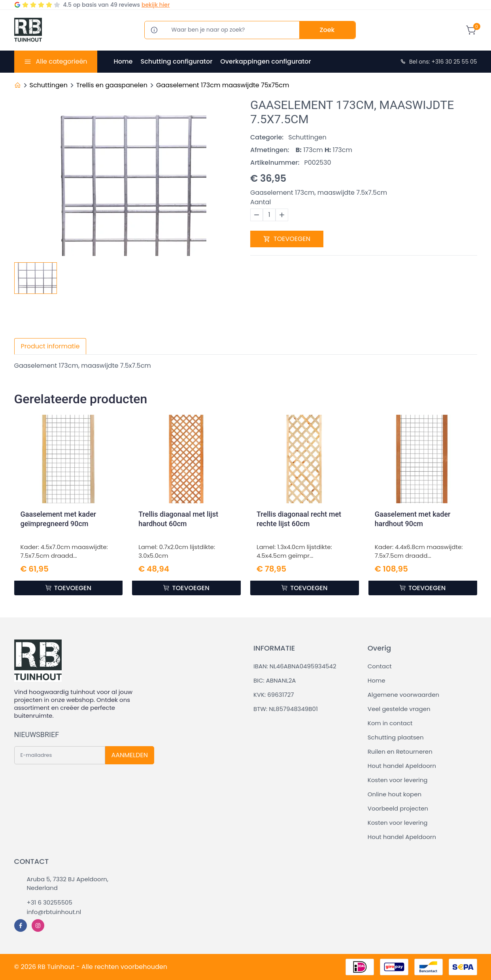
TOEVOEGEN (287, 239)
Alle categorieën (61, 61)
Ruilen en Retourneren (400, 751)
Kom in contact (390, 723)
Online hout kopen (395, 794)
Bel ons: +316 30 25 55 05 (438, 62)
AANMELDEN (130, 755)
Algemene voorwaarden (403, 695)
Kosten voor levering (398, 780)
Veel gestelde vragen (399, 709)
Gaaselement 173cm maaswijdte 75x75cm (223, 85)
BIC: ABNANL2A (275, 680)
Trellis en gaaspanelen (112, 85)
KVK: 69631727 (274, 695)
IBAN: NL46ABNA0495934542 (295, 666)
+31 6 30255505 (50, 902)
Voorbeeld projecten (398, 808)
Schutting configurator (176, 61)
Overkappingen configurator (265, 61)
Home (123, 61)
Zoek (327, 30)
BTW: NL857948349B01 (286, 709)
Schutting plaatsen (396, 737)
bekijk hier (156, 5)
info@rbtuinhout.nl (54, 912)
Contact (380, 666)
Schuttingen (49, 85)
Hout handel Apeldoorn (402, 766)
